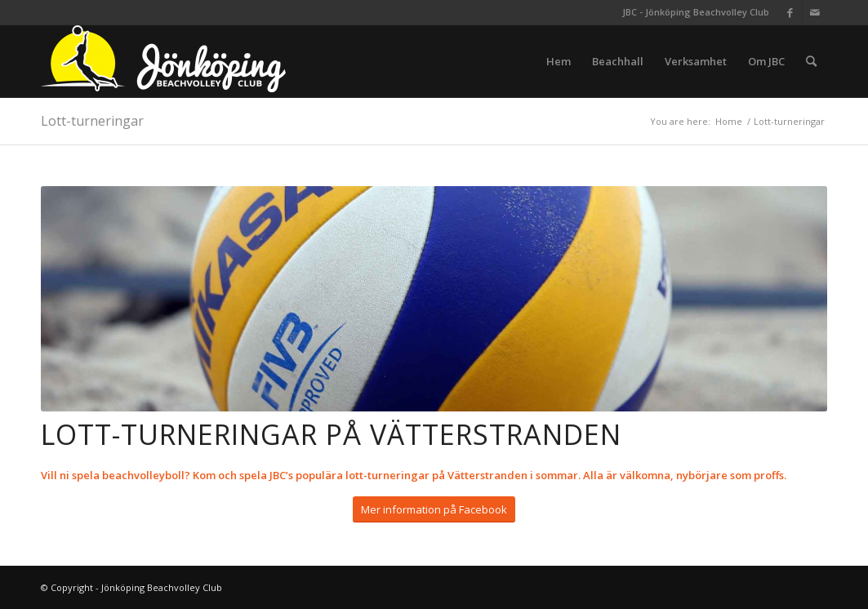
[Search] (811, 61)
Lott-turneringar (92, 121)
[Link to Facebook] (790, 12)
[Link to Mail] (815, 12)
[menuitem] (559, 61)
